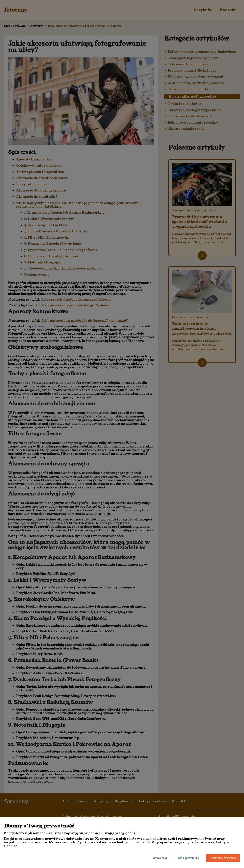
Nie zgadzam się (189, 858)
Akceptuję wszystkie (223, 858)
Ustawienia (160, 858)
